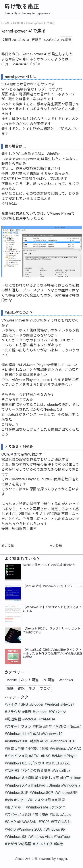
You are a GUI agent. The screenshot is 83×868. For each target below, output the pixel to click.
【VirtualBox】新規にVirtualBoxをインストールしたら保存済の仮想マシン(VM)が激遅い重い (52, 653)
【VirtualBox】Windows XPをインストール (53, 586)
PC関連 (66, 40)
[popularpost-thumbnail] (13, 572)
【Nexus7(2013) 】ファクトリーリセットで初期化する (52, 630)
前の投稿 (8, 546)
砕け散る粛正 (22, 6)
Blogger (62, 859)
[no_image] (13, 657)
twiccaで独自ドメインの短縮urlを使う (49, 565)
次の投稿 (56, 546)
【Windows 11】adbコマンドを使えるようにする (52, 609)
